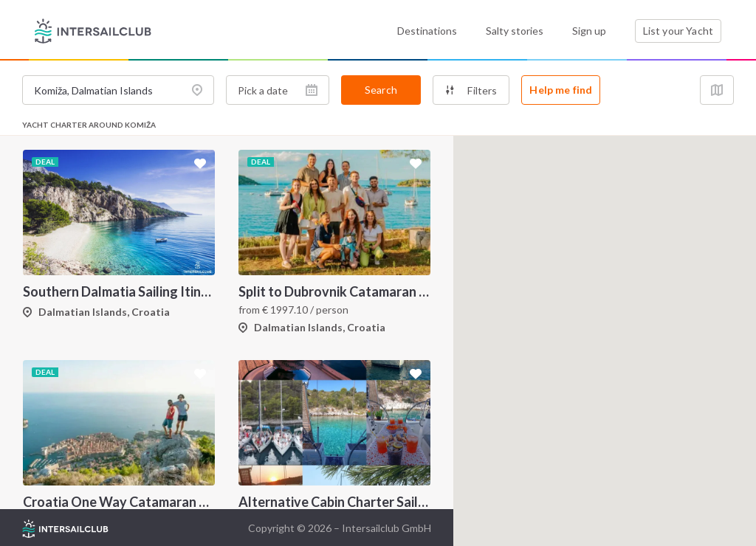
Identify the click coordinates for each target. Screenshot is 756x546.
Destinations (427, 31)
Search (381, 90)
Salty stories (515, 31)
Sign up (589, 31)
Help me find (561, 90)
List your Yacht (678, 31)
